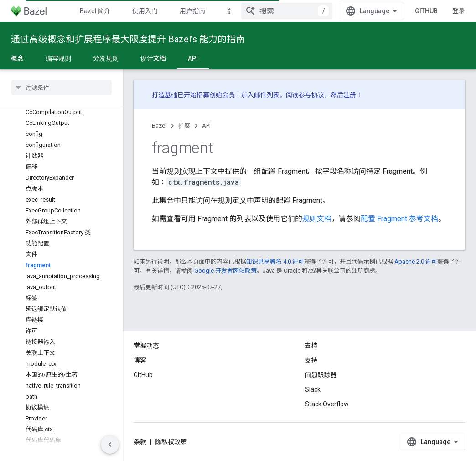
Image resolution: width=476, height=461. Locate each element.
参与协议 (311, 95)
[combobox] (287, 11)
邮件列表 (267, 95)
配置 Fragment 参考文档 (399, 219)
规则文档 (317, 219)
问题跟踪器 (321, 375)
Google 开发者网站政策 (225, 271)
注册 (350, 95)
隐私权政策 (171, 442)
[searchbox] (61, 88)
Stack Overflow (327, 404)
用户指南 (192, 11)
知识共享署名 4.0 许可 (275, 262)
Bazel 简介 (95, 11)
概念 (17, 58)
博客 (140, 360)
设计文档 (153, 58)
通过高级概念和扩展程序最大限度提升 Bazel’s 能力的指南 (128, 39)
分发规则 (106, 58)
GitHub (426, 11)
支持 (311, 360)
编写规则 (58, 58)
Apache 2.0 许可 (416, 262)
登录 (459, 11)
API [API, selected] (193, 58)
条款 (140, 442)
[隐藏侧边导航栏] (110, 445)
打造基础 (165, 95)
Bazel (159, 126)
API (206, 126)
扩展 (184, 126)
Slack (313, 389)
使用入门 (145, 11)
